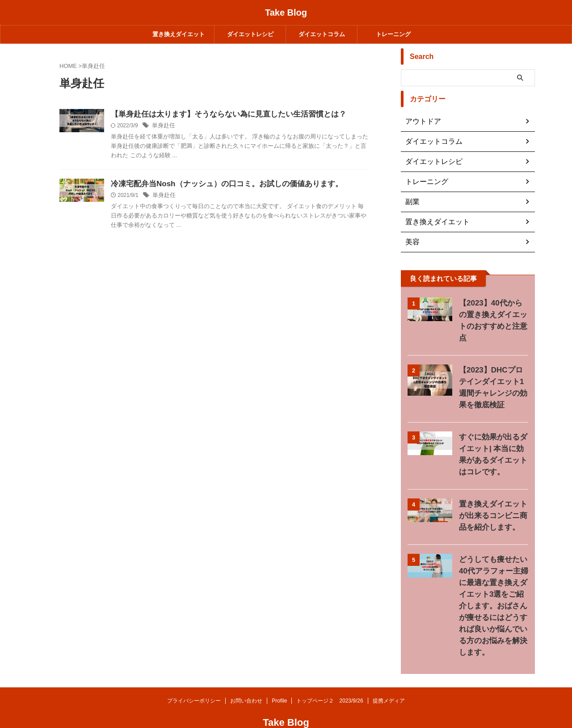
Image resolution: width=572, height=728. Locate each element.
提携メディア (389, 678)
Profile (279, 678)
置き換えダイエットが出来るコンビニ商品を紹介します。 (492, 504)
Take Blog (286, 13)
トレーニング (393, 34)
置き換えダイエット (179, 34)
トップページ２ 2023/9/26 (330, 678)
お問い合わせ (246, 678)
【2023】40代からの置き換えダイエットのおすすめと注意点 (492, 315)
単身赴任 (207, 138)
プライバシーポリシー (194, 678)
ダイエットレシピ (250, 34)
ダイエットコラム (322, 34)
